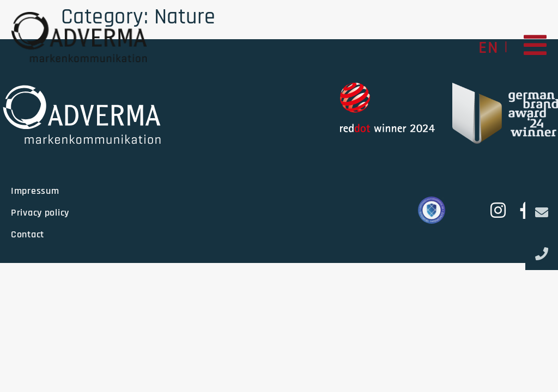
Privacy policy (40, 213)
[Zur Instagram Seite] (497, 210)
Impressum (35, 191)
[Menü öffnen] (535, 45)
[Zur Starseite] (79, 37)
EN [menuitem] (489, 48)
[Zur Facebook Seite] (521, 210)
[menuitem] (489, 47)
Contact (28, 234)
